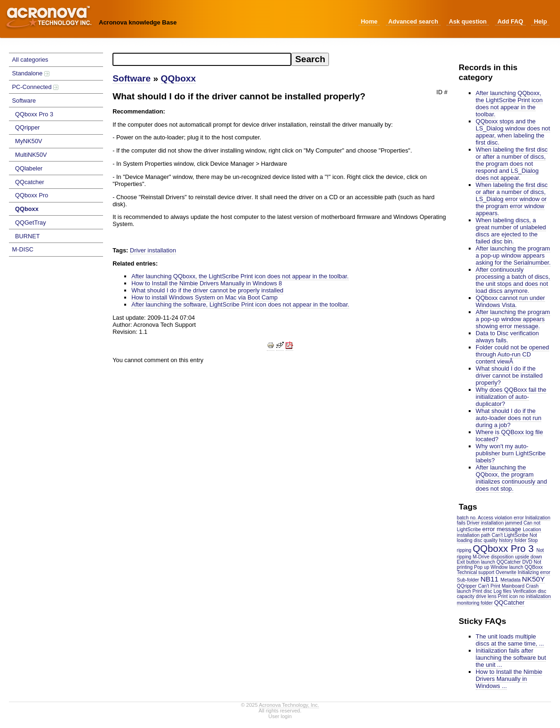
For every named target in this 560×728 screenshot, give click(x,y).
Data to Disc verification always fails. (507, 337)
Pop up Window (491, 567)
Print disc (482, 591)
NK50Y (533, 579)
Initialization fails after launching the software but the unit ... (511, 658)
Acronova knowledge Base (138, 22)
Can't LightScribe (510, 535)
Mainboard (513, 586)
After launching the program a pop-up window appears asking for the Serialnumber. (513, 255)
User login (280, 716)
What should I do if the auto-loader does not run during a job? (508, 418)
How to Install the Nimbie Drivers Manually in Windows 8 (207, 283)
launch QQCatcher (501, 562)
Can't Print (489, 586)
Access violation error (501, 518)
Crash (532, 586)
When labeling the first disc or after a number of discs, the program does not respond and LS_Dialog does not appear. (512, 164)
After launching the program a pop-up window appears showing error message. (513, 319)
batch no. (467, 518)
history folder (513, 540)
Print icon (508, 596)
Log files (503, 591)
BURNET (28, 236)
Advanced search (413, 21)
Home (369, 21)
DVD (528, 562)
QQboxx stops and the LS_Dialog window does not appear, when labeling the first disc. (513, 132)
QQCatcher (509, 603)
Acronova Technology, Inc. (289, 705)
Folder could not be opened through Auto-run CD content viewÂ (512, 354)
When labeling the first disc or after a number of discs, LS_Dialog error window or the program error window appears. (512, 199)
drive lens (486, 596)
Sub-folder (468, 580)
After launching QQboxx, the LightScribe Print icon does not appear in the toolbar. (509, 104)
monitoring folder (475, 603)
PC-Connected (36, 87)
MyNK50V (29, 141)
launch (464, 591)
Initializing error (534, 572)
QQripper (28, 127)
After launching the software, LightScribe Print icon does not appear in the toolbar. (240, 304)
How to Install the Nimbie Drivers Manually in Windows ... (509, 679)
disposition (502, 557)
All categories (30, 60)
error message (502, 529)
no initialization (535, 596)
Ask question (468, 21)
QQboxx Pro (32, 195)
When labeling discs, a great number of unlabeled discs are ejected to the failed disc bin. (511, 231)
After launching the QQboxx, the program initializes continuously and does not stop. (512, 478)
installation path (474, 535)
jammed (513, 523)
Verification (525, 591)
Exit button (468, 562)
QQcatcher (30, 182)
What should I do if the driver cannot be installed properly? (509, 376)
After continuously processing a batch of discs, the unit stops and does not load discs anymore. (513, 280)
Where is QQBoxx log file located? (509, 436)
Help (540, 21)
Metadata (511, 580)
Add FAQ (510, 21)
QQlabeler (29, 168)
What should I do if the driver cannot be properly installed (207, 290)
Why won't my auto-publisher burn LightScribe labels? (511, 453)
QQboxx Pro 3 (34, 114)
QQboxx (27, 209)
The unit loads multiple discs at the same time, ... (510, 640)
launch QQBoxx (526, 567)
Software (24, 101)
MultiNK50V (31, 155)
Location (532, 530)
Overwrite (506, 572)
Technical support (476, 572)
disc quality (486, 540)
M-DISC (23, 249)
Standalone (31, 73)
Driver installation (485, 523)
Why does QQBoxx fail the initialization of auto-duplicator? (511, 397)
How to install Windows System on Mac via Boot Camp (204, 297)
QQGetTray (31, 222)
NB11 (489, 579)
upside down (528, 557)
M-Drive (481, 557)
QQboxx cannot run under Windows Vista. (510, 301)
